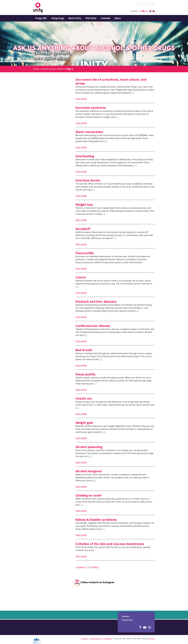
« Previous (80, 567)
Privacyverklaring (95, 639)
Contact (135, 11)
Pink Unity (91, 18)
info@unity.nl (127, 620)
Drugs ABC (41, 18)
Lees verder (81, 99)
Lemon (152, 639)
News (118, 18)
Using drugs (58, 18)
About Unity (75, 18)
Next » (96, 567)
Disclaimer (84, 639)
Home (36, 69)
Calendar (106, 18)
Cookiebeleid (107, 639)
